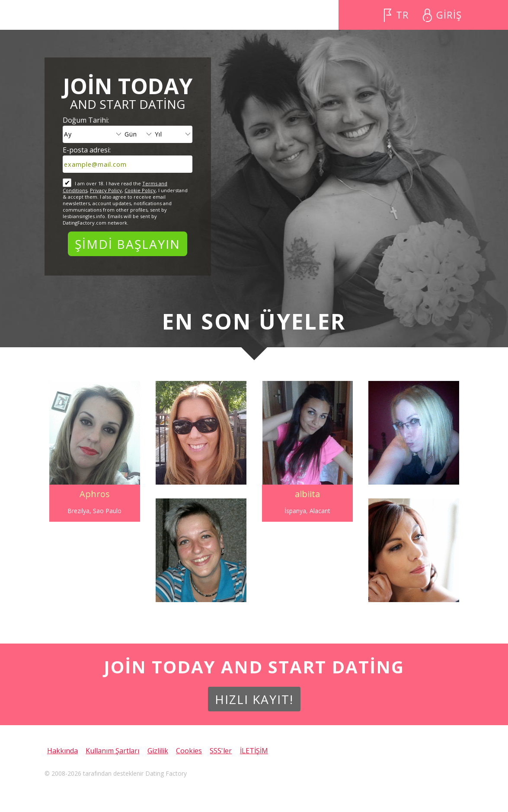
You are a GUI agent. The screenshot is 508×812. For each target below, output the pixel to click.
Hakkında (62, 751)
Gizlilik (158, 751)
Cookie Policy (140, 190)
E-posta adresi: (87, 150)
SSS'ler (221, 751)
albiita (307, 494)
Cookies (189, 751)
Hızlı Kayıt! (254, 699)
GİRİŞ (449, 15)
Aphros (95, 494)
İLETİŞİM (254, 751)
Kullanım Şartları (112, 751)
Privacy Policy (106, 190)
